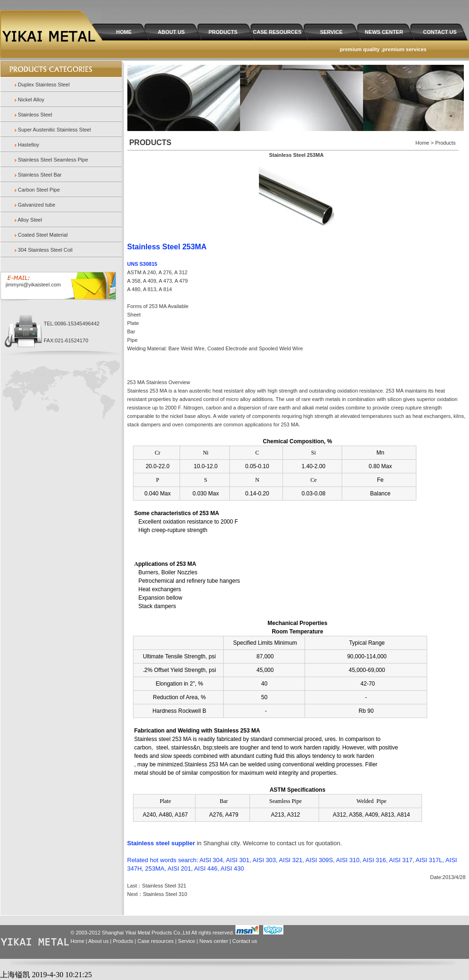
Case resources (156, 941)
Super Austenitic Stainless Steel (54, 130)
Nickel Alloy (31, 100)
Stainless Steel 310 (165, 894)
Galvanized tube (37, 205)
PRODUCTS (223, 32)
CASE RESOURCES (277, 32)
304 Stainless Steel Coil (45, 250)
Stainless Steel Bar (40, 175)
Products (123, 941)
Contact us (245, 941)
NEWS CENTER (384, 32)
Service (187, 941)
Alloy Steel (30, 220)
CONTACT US (440, 32)
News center (214, 941)
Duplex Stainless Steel (44, 85)
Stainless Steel (35, 115)
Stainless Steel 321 (164, 886)
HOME (124, 32)
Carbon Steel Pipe (39, 190)
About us (98, 941)
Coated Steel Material (43, 235)
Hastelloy (28, 145)
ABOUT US (171, 32)
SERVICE (331, 32)
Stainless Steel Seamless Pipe (53, 160)
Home (77, 941)
